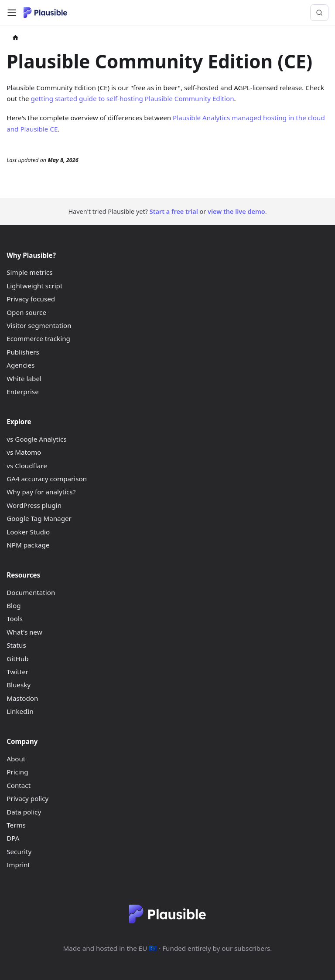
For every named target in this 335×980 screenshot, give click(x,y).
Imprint (18, 865)
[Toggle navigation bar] (12, 13)
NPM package (28, 545)
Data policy (24, 812)
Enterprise (23, 392)
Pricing (17, 772)
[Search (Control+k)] (319, 13)
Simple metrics (29, 272)
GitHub (17, 659)
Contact (19, 785)
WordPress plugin (34, 505)
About (16, 759)
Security (19, 852)
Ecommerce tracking (38, 338)
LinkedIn (20, 711)
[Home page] (15, 38)
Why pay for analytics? (41, 492)
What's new (24, 632)
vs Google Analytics (36, 439)
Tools (15, 618)
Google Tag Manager (39, 518)
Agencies (21, 365)
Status (16, 645)
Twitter (17, 672)
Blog (14, 605)
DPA (13, 838)
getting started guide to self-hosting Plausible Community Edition (133, 98)
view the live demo (236, 211)
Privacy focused (31, 299)
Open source (26, 312)
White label (24, 378)
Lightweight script (34, 286)
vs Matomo (24, 452)
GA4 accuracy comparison (47, 479)
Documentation (31, 592)
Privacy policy (27, 798)
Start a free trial (174, 211)
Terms (16, 825)
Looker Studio (28, 532)
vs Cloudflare (27, 466)
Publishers (23, 352)
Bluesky (19, 685)
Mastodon (22, 698)
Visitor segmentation (39, 325)
